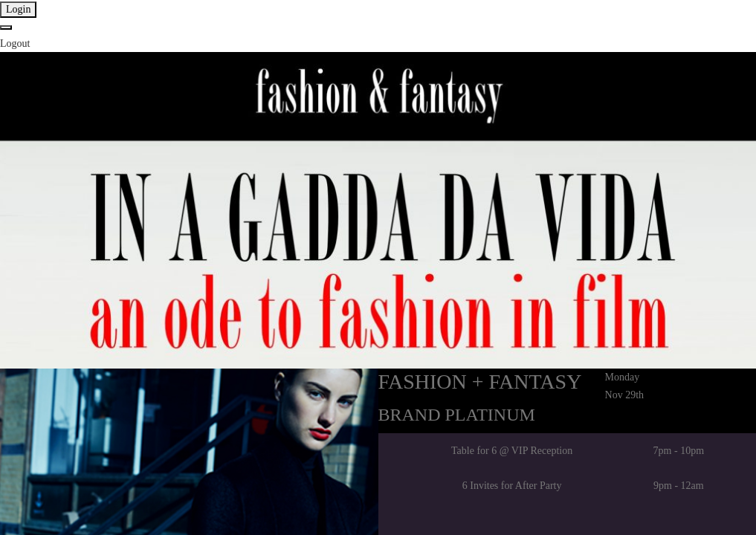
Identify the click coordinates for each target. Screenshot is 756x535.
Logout (15, 43)
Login (18, 9)
